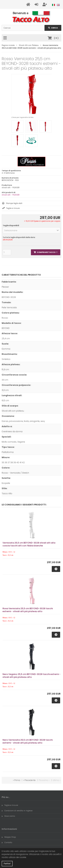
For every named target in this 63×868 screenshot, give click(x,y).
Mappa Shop (9, 837)
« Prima (17, 780)
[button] (32, 230)
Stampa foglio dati (14, 203)
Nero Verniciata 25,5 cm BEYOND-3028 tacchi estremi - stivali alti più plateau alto (28, 741)
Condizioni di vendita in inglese (17, 811)
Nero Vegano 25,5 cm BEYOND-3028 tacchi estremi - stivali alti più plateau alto (32, 676)
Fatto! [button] (7, 864)
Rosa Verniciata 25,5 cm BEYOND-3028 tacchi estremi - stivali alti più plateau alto (28, 610)
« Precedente (29, 780)
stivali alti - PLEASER (11, 195)
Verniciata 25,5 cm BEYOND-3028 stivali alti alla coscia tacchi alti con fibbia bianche (29, 544)
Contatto (7, 842)
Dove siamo (8, 816)
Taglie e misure (13, 208)
